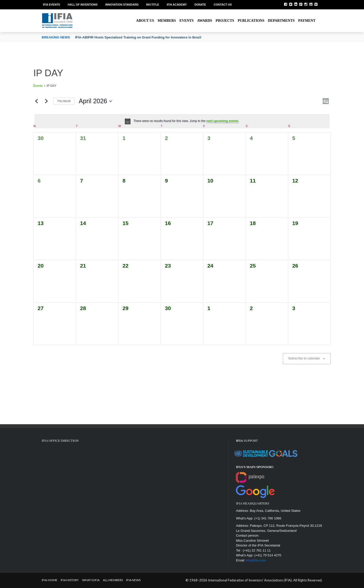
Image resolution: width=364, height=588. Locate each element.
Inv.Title (153, 5)
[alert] (182, 121)
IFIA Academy (177, 5)
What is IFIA (91, 580)
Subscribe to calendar (304, 358)
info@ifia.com (256, 560)
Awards (205, 21)
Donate (200, 5)
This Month (64, 101)
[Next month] (46, 101)
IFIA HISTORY (70, 580)
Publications (251, 21)
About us (145, 21)
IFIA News (133, 580)
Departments (281, 21)
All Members (113, 580)
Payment (307, 21)
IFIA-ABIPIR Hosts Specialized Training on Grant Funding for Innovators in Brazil (138, 37)
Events (187, 21)
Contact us (223, 5)
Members (167, 21)
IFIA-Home (50, 580)
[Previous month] (36, 101)
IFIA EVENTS (51, 5)
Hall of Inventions (83, 5)
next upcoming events (222, 121)
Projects (225, 21)
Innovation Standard (122, 5)
